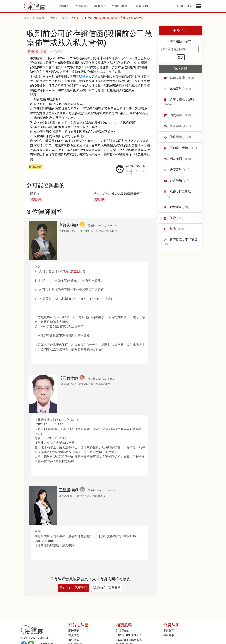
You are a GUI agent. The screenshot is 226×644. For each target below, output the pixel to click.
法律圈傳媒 (123, 631)
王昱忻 (65, 490)
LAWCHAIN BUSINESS (130, 635)
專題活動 (142, 6)
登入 (189, 6)
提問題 (181, 30)
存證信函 (73, 272)
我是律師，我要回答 (107, 588)
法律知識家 (120, 6)
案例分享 (169, 631)
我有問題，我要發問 (73, 588)
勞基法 (84, 77)
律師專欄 (169, 635)
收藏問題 (35, 167)
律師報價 (100, 6)
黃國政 (65, 378)
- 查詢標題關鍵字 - (181, 42)
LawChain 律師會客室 (129, 640)
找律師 (64, 6)
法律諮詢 (82, 6)
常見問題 (74, 635)
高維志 (65, 225)
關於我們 (74, 631)
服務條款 (74, 640)
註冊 (180, 6)
